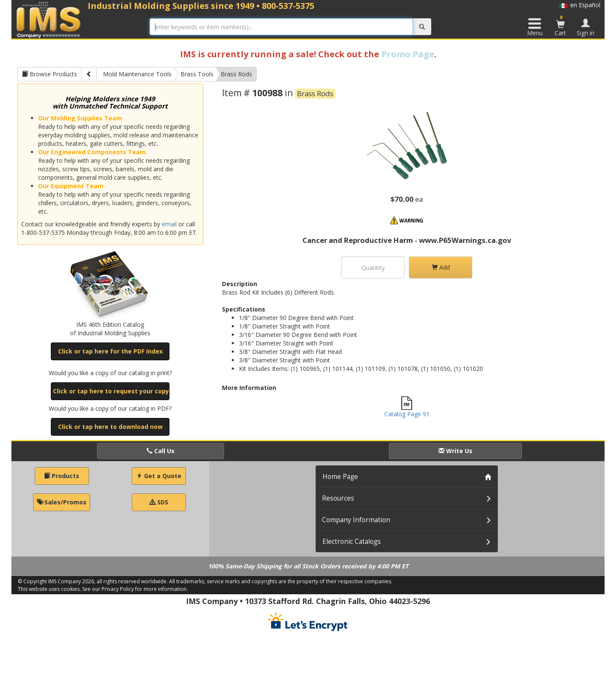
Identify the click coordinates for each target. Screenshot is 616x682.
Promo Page (408, 54)
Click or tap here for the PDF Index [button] (110, 351)
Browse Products (50, 74)
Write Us (455, 451)
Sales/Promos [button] (62, 502)
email (169, 224)
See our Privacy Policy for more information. (135, 589)
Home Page (340, 477)
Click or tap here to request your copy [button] (111, 391)
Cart (561, 25)
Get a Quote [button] (159, 476)
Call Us (161, 451)
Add (441, 267)
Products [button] (62, 476)
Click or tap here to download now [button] (110, 427)
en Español (580, 5)
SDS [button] (159, 502)
